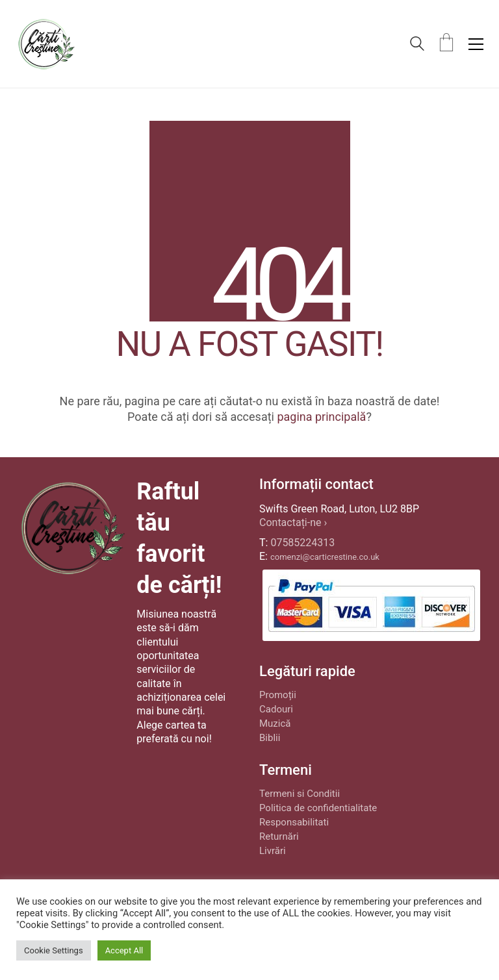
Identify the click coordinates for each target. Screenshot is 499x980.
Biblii (270, 738)
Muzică (275, 723)
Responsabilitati (294, 822)
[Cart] (446, 44)
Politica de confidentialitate (318, 808)
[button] (476, 44)
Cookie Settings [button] (54, 950)
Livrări (273, 851)
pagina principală (321, 417)
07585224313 (302, 543)
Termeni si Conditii (300, 794)
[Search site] (417, 45)
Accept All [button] (124, 950)
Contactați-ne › (293, 522)
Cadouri (276, 709)
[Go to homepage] (46, 44)
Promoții (278, 695)
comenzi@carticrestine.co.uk (325, 557)
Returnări (279, 836)
